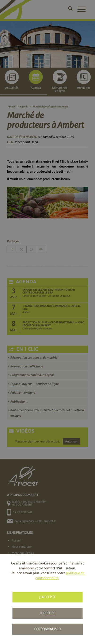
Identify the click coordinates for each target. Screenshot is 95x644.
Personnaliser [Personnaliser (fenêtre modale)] (47, 629)
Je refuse (47, 613)
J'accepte (47, 597)
